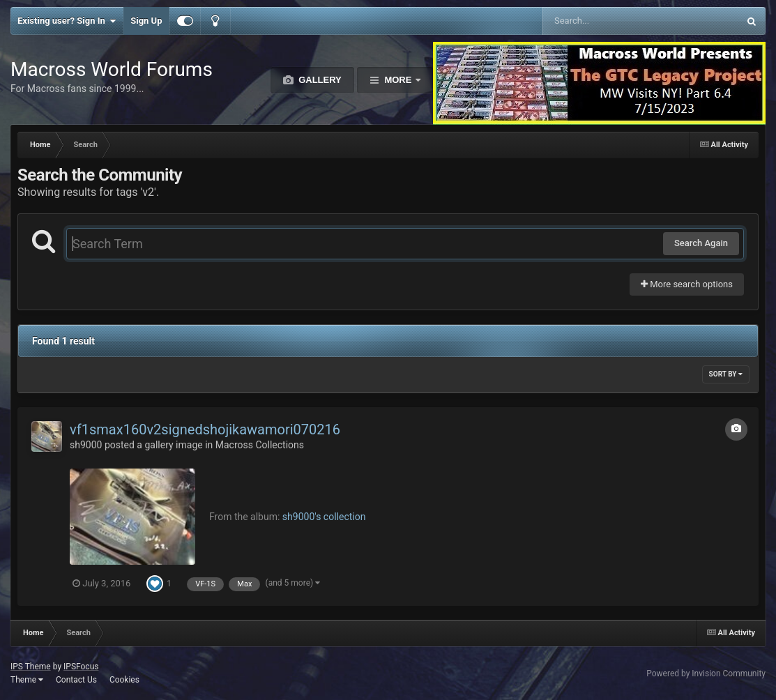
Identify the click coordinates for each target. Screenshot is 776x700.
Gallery (319, 80)
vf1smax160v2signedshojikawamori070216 (205, 429)
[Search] (606, 21)
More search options (687, 284)
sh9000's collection (324, 517)
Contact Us (76, 680)
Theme (27, 680)
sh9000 (86, 445)
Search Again (701, 243)
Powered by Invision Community (706, 674)
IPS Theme (31, 667)
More (398, 80)
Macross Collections (260, 445)
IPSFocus (81, 667)
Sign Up (146, 21)
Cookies (124, 680)
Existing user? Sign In (67, 21)
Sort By (726, 374)
